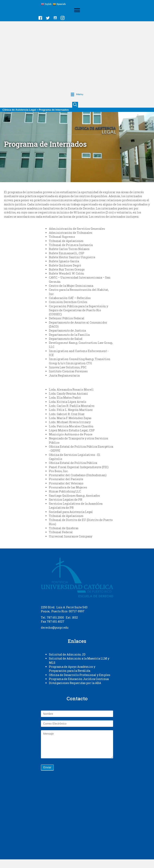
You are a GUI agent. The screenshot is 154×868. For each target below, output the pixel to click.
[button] (40, 18)
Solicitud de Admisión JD (67, 654)
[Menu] (77, 10)
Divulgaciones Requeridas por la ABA (75, 683)
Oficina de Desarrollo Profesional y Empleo (80, 675)
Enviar (47, 767)
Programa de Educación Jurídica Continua (79, 679)
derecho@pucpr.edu (55, 628)
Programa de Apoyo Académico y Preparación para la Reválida (72, 669)
